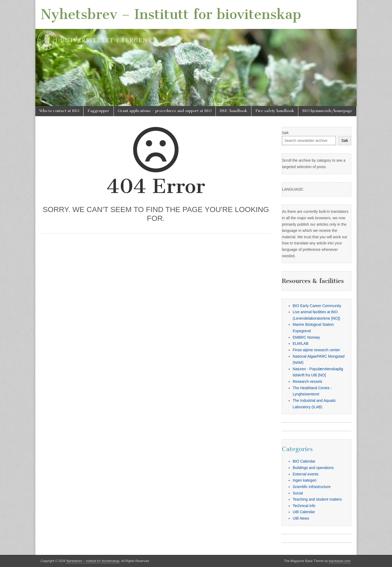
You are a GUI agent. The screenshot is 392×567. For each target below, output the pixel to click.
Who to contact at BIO (59, 111)
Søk (285, 133)
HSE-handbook (233, 111)
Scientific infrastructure (312, 487)
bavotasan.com (340, 561)
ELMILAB (301, 343)
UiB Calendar (304, 512)
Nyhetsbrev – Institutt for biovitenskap (171, 14)
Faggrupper (99, 111)
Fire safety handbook (275, 111)
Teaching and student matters (317, 499)
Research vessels (308, 381)
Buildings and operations (313, 468)
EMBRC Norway (306, 337)
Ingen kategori (305, 480)
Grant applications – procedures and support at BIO (165, 111)
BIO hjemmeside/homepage (327, 111)
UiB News (301, 518)
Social (298, 493)
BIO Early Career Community (317, 306)
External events (306, 474)
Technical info (304, 506)
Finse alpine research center (316, 350)
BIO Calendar (304, 461)
